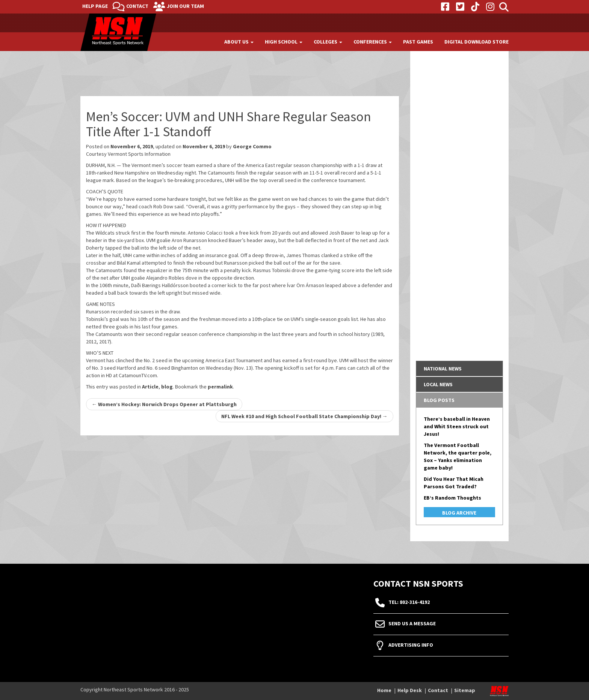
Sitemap (465, 690)
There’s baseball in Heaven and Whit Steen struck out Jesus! (457, 426)
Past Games (418, 42)
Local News (438, 384)
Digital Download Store (476, 42)
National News (443, 369)
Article (150, 387)
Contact (137, 6)
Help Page (95, 6)
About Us (239, 42)
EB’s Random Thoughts (452, 498)
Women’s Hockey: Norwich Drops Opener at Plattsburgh (164, 404)
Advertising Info (411, 645)
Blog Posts (439, 400)
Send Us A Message (412, 624)
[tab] (460, 369)
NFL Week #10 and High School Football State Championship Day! (304, 416)
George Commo (252, 146)
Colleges (328, 42)
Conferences (373, 42)
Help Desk (410, 690)
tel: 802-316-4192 (409, 602)
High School (284, 42)
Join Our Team (185, 6)
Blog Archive (459, 513)
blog (167, 387)
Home (384, 690)
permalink (220, 387)
